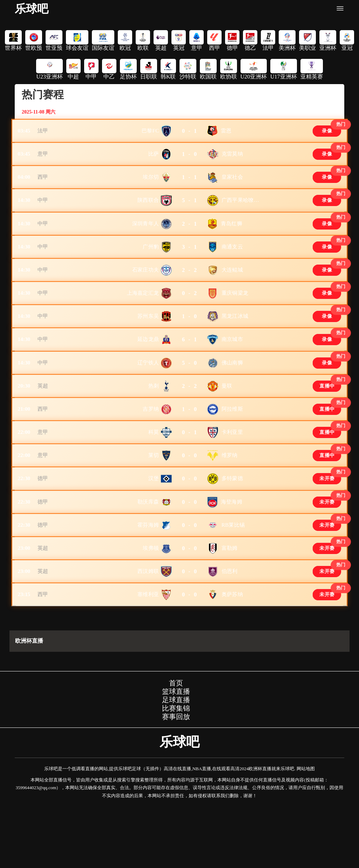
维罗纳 (230, 500)
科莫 (154, 474)
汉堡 (154, 526)
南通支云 (232, 264)
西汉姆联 (148, 631)
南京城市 (232, 369)
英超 (44, 421)
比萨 (154, 158)
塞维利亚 (148, 658)
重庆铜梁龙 (235, 316)
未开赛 (326, 527)
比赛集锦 (176, 773)
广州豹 (151, 264)
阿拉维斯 (232, 447)
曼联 (227, 421)
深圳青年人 (145, 237)
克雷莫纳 (232, 158)
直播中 (326, 421)
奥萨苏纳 (232, 658)
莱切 (154, 500)
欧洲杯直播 (29, 706)
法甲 (44, 132)
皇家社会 (232, 185)
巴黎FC (150, 132)
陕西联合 (148, 211)
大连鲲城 (232, 290)
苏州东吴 (148, 342)
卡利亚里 (232, 474)
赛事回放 (176, 782)
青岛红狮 (232, 237)
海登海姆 (232, 553)
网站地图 (306, 834)
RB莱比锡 (233, 579)
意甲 (44, 158)
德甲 (44, 526)
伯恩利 (230, 631)
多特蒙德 (232, 526)
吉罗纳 (151, 447)
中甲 (44, 211)
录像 (326, 132)
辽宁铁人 (148, 395)
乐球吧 (32, 9)
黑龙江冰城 (235, 342)
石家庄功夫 (145, 290)
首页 (176, 748)
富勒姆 (230, 605)
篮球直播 (176, 757)
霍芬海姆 (148, 579)
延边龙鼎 (148, 369)
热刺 (154, 421)
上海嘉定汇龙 (143, 316)
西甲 (44, 185)
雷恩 (226, 132)
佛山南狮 (232, 395)
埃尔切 (151, 185)
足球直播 (176, 765)
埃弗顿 (151, 605)
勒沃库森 (148, 553)
